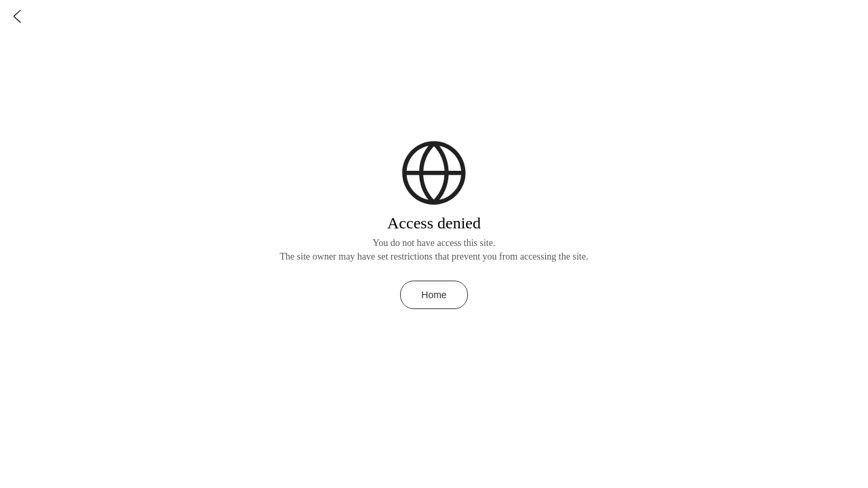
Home (434, 295)
